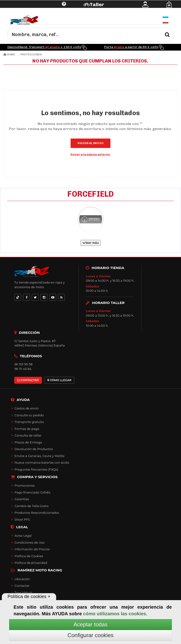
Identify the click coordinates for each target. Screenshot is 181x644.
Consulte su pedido (29, 415)
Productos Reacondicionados (37, 513)
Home (9, 54)
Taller (97, 4)
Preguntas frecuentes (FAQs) (36, 469)
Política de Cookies (29, 556)
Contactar (22, 586)
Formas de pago (27, 429)
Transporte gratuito (29, 422)
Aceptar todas (90, 624)
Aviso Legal (23, 536)
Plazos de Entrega (28, 442)
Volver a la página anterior (90, 154)
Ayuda (36, 11)
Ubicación (22, 579)
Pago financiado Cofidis (32, 492)
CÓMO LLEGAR (59, 380)
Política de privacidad (31, 563)
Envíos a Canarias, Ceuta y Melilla (39, 456)
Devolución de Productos (34, 449)
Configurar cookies (90, 635)
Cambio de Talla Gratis (32, 506)
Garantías (22, 499)
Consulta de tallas (28, 435)
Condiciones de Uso (29, 542)
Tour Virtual (23, 593)
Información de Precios (32, 549)
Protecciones (31, 54)
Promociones (24, 485)
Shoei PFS (22, 519)
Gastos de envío (26, 408)
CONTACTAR (28, 380)
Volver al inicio (90, 143)
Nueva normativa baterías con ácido (42, 462)
